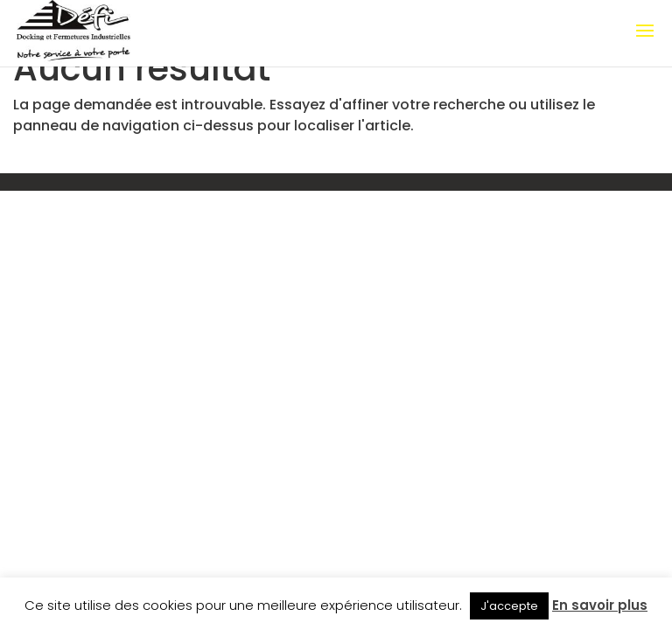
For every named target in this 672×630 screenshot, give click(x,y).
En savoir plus (600, 605)
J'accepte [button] (509, 606)
